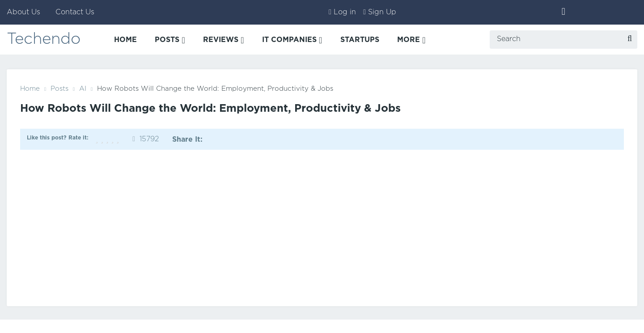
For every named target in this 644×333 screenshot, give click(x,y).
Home (30, 89)
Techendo (45, 40)
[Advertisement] (322, 226)
